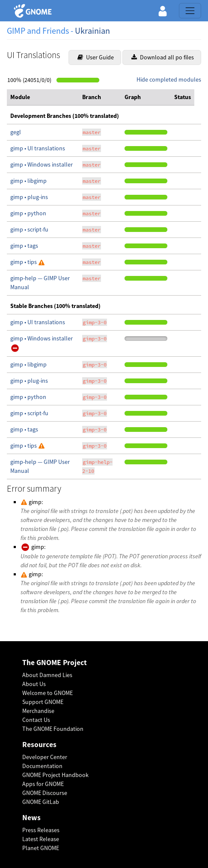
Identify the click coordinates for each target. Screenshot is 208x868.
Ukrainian (92, 31)
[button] (163, 11)
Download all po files (163, 57)
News (31, 818)
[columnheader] (43, 97)
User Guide (96, 57)
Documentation (42, 766)
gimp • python (28, 213)
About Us (34, 684)
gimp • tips (24, 262)
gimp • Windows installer (42, 164)
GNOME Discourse (45, 793)
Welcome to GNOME (48, 693)
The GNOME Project (55, 663)
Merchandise (38, 711)
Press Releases (41, 830)
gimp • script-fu (29, 229)
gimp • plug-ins (29, 197)
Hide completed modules (169, 79)
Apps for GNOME (43, 784)
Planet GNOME (41, 848)
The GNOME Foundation (53, 729)
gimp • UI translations (38, 148)
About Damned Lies (47, 675)
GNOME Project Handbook (55, 775)
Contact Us (36, 720)
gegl (16, 132)
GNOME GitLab (41, 802)
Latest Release (41, 839)
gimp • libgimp (28, 181)
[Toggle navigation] (190, 11)
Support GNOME (43, 702)
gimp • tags (24, 246)
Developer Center (45, 757)
